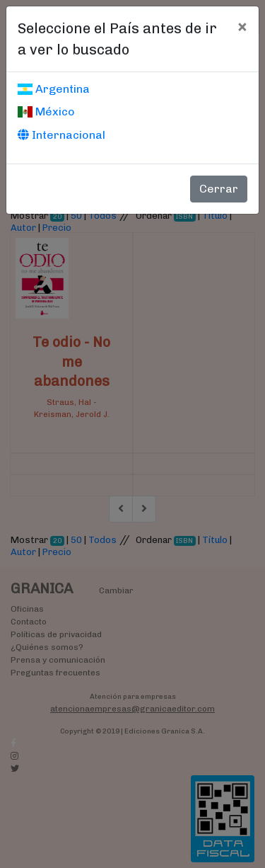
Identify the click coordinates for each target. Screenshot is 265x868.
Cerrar (219, 189)
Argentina (54, 89)
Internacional (61, 135)
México (46, 112)
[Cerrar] (242, 26)
